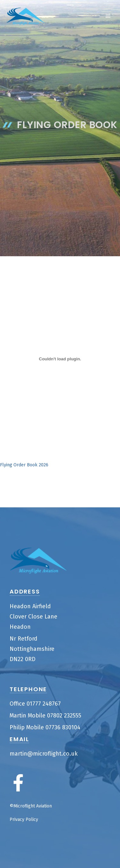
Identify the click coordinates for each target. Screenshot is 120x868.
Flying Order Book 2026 (24, 465)
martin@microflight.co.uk (44, 754)
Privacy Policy (24, 819)
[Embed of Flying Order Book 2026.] (60, 359)
